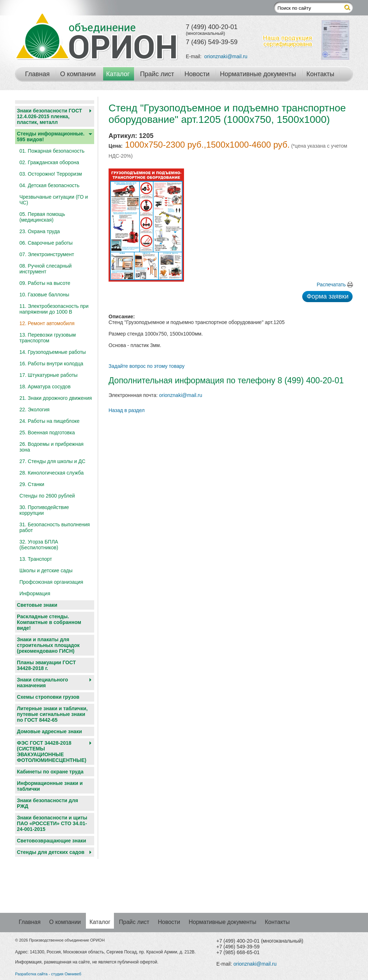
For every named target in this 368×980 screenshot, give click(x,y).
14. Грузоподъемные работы (53, 352)
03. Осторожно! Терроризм (51, 174)
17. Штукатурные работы (49, 375)
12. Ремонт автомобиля (47, 323)
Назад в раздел (127, 410)
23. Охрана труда (40, 231)
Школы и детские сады (46, 570)
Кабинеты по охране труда (50, 772)
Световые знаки (37, 605)
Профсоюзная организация (51, 582)
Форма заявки (328, 296)
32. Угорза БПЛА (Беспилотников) (39, 545)
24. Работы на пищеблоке (49, 421)
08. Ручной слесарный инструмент (45, 269)
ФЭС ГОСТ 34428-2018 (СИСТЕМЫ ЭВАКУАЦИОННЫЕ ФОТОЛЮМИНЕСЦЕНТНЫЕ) (52, 752)
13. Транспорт (36, 559)
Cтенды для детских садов (51, 852)
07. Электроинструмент (47, 254)
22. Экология (34, 410)
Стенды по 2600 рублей (47, 496)
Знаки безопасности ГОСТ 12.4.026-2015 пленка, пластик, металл (49, 116)
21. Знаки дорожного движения (56, 398)
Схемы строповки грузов (48, 697)
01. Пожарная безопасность (52, 151)
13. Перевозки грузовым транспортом (48, 338)
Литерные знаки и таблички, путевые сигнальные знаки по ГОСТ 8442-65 (52, 714)
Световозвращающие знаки (52, 841)
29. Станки (32, 484)
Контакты (321, 74)
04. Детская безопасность (49, 185)
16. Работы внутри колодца (51, 364)
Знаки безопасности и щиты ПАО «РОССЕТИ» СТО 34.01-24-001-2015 (52, 823)
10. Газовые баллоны (44, 295)
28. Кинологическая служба (52, 473)
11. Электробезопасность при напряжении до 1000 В (54, 309)
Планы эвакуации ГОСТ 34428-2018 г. (46, 665)
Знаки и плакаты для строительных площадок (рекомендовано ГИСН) (48, 645)
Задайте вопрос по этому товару (147, 366)
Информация (35, 593)
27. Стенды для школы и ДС (52, 461)
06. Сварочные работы (46, 243)
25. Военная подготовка (47, 433)
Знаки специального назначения (42, 683)
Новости (197, 74)
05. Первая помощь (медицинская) (42, 217)
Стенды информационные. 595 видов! (51, 137)
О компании (78, 74)
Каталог (118, 74)
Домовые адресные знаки (49, 731)
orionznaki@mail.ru (226, 56)
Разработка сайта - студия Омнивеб (48, 974)
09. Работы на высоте (45, 283)
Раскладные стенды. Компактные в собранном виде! (49, 622)
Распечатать (331, 285)
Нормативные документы (258, 74)
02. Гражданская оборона (49, 162)
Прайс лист (157, 74)
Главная (38, 74)
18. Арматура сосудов (45, 387)
